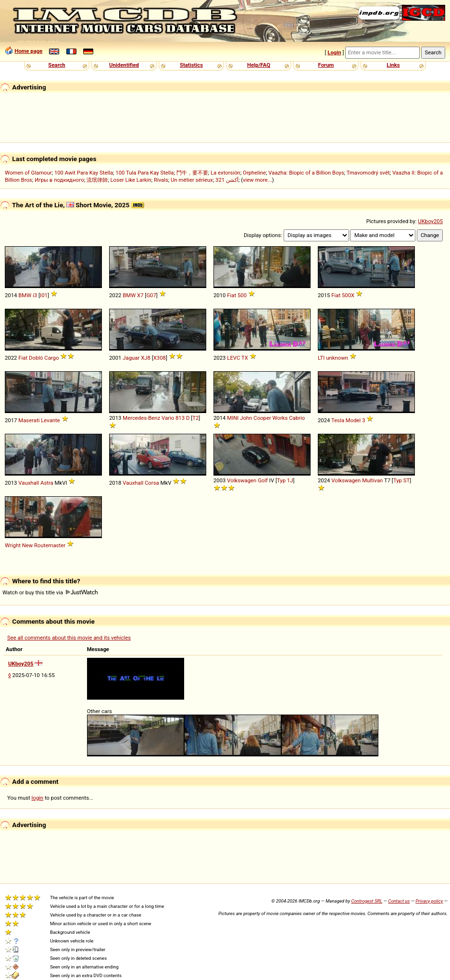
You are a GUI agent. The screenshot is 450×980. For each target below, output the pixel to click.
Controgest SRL (367, 901)
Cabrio (297, 418)
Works (280, 418)
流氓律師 (97, 180)
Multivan (372, 480)
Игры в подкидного (59, 180)
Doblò (36, 358)
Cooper (262, 418)
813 (180, 418)
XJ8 (146, 358)
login (38, 798)
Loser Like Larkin (131, 180)
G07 (151, 295)
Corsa (152, 483)
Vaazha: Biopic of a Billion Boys (306, 173)
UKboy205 (430, 221)
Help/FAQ (259, 65)
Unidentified (124, 65)
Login (334, 52)
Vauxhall (29, 483)
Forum (326, 65)
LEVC (233, 358)
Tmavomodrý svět (368, 173)
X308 (160, 358)
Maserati (29, 420)
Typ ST (401, 480)
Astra (47, 483)
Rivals (161, 180)
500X (348, 295)
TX (245, 358)
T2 (195, 418)
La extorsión (225, 173)
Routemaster (50, 545)
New (28, 545)
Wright (13, 545)
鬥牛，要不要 (192, 173)
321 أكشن (227, 180)
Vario (168, 418)
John (246, 418)
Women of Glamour (28, 173)
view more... (257, 180)
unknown (337, 358)
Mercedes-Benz (141, 418)
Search (56, 65)
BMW (25, 295)
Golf (263, 480)
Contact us (399, 901)
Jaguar (131, 358)
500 (242, 295)
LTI (321, 358)
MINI (233, 418)
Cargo (51, 358)
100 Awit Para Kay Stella (84, 173)
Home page (28, 51)
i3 (35, 295)
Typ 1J (285, 480)
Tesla (338, 420)
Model (353, 420)
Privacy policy (429, 901)
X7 (140, 295)
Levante (50, 420)
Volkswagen (242, 480)
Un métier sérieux (192, 180)
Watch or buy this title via (50, 592)
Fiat (231, 295)
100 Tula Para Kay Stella (144, 173)
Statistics (191, 65)
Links (393, 65)
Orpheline (254, 173)
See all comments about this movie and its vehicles (69, 638)
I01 (44, 295)
